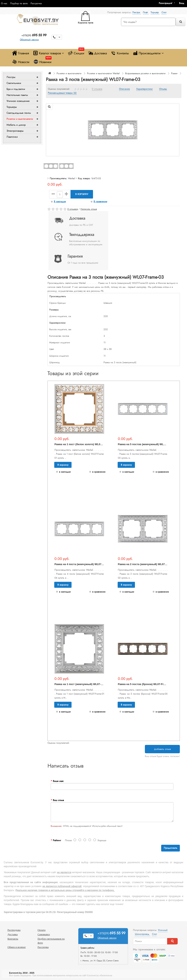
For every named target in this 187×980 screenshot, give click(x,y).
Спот (164, 12)
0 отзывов (97, 89)
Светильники (14, 83)
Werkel (71, 178)
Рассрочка (36, 3)
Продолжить (171, 848)
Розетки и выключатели (20, 119)
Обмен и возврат (17, 947)
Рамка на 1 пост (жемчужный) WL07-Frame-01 (83, 684)
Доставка (98, 53)
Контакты (120, 53)
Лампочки (12, 137)
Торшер (155, 12)
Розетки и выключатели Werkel (103, 73)
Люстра (137, 12)
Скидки (76, 52)
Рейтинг (57, 840)
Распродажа (14, 930)
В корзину (82, 194)
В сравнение (100, 201)
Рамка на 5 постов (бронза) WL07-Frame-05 (145, 684)
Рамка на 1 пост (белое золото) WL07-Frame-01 (84, 444)
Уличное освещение (18, 101)
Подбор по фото (19, 3)
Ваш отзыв (58, 800)
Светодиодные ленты (19, 113)
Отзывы (163, 89)
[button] (183, 3)
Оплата (42, 930)
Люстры (11, 77)
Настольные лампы (17, 95)
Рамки (174, 73)
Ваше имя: (58, 781)
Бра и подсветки (16, 89)
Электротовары (15, 131)
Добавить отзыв (162, 749)
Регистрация (165, 3)
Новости (21, 62)
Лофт (146, 12)
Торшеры (12, 107)
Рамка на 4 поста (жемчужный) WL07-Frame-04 (84, 564)
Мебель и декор (16, 125)
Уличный (163, 930)
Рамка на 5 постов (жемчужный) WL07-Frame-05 (148, 444)
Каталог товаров (48, 53)
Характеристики (144, 89)
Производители (148, 53)
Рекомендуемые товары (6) (62, 93)
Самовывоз (44, 934)
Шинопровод (142, 934)
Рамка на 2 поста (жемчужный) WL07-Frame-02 (147, 564)
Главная (21, 53)
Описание (124, 89)
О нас (4, 3)
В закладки (60, 201)
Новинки (42, 61)
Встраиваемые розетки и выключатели (145, 73)
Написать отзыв (89, 209)
